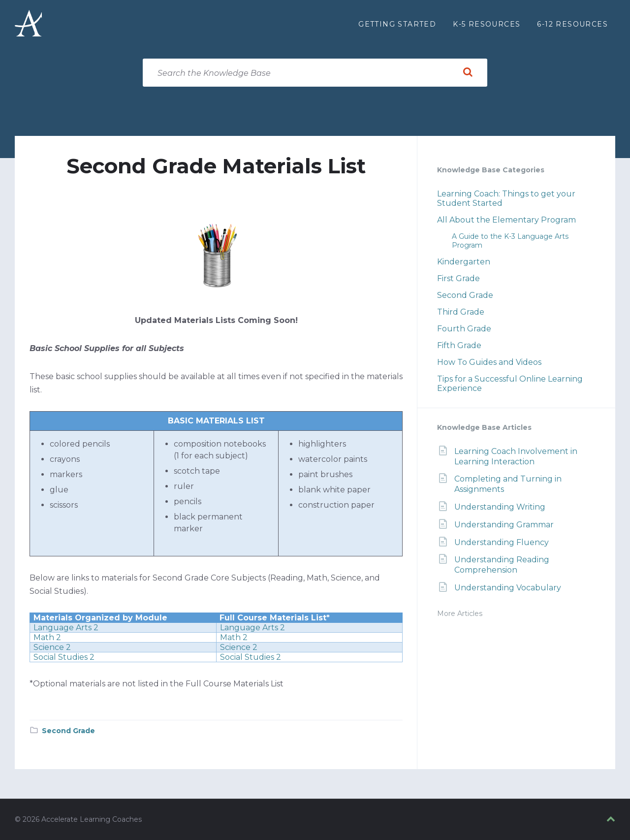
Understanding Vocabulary (508, 588)
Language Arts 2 (66, 628)
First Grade (458, 278)
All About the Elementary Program (506, 220)
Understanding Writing (500, 507)
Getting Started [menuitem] (397, 24)
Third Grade (461, 312)
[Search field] (315, 73)
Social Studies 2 (64, 657)
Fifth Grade (459, 345)
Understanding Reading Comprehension (502, 565)
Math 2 (47, 637)
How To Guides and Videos (489, 362)
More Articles (460, 614)
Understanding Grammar (504, 525)
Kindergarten (464, 262)
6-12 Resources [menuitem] (572, 24)
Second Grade (68, 731)
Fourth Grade (464, 329)
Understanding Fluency (502, 542)
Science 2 (52, 647)
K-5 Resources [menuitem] (487, 24)
